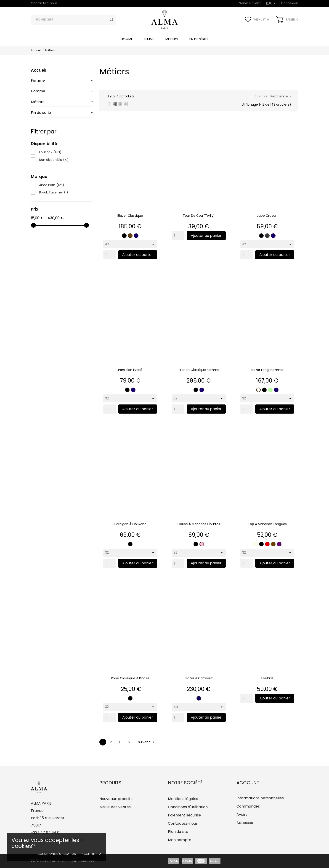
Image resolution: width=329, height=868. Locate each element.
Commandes (248, 806)
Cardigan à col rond (130, 524)
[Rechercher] (73, 20)
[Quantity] (110, 255)
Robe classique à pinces (130, 678)
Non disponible (54, 160)
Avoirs (242, 815)
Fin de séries (199, 39)
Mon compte (180, 840)
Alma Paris (52, 185)
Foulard (267, 678)
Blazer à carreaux (199, 678)
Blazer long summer (267, 370)
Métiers (172, 39)
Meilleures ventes (115, 807)
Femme (149, 39)
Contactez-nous (44, 3)
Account (248, 783)
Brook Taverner (54, 192)
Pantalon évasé (130, 370)
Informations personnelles (260, 798)
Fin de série (41, 113)
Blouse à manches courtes (199, 524)
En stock (50, 152)
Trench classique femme (199, 370)
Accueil (39, 70)
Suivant (146, 742)
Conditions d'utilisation (57, 854)
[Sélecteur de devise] (271, 4)
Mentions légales (183, 799)
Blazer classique (130, 216)
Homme (127, 39)
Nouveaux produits (116, 799)
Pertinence (281, 96)
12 (129, 742)
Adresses (245, 823)
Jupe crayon (267, 216)
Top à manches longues (267, 524)
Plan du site (178, 832)
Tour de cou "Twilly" (199, 216)
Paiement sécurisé (184, 815)
